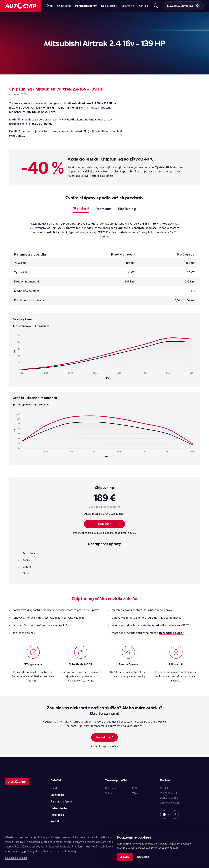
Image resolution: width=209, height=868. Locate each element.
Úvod (50, 6)
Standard (81, 208)
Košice (136, 788)
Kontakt (143, 6)
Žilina (135, 793)
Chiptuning (64, 6)
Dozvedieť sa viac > (172, 633)
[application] (104, 355)
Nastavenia (143, 857)
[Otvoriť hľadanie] (156, 6)
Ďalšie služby (109, 6)
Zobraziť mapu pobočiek (104, 746)
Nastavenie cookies (16, 858)
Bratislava (111, 788)
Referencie (128, 6)
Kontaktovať (105, 737)
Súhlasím (125, 857)
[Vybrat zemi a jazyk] (184, 6)
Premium (103, 209)
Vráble (109, 793)
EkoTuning (127, 209)
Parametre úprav (86, 6)
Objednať (104, 524)
